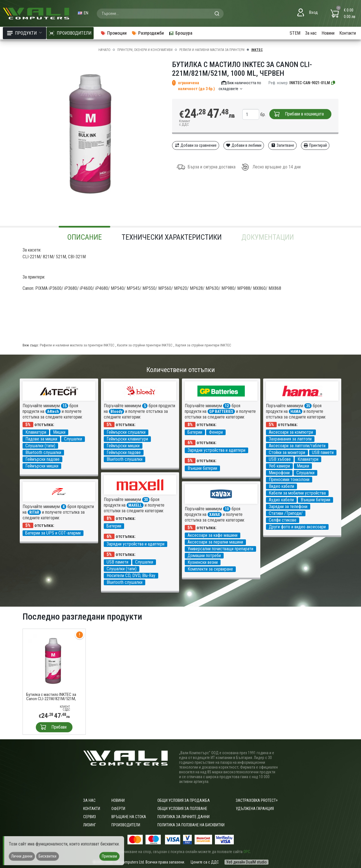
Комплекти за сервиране (210, 569)
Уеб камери (279, 466)
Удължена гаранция (255, 809)
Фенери (216, 432)
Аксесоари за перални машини (215, 542)
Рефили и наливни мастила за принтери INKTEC (77, 345)
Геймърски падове (42, 459)
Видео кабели (281, 486)
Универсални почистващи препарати (220, 549)
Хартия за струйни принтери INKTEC (203, 345)
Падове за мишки (41, 439)
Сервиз (90, 817)
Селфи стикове (283, 520)
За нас (311, 33)
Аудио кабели (281, 500)
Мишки (59, 432)
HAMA (296, 411)
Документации (268, 237)
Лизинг (90, 825)
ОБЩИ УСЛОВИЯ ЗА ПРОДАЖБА (184, 800)
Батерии (195, 432)
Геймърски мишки (42, 466)
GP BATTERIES (221, 411)
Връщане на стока (129, 817)
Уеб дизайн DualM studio (246, 862)
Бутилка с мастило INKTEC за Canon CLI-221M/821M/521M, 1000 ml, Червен (51, 697)
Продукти (25, 33)
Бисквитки (48, 856)
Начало (104, 50)
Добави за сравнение (196, 145)
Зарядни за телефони (288, 507)
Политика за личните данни (183, 817)
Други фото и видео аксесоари (297, 527)
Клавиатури (36, 432)
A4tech (53, 411)
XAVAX (215, 515)
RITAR (34, 512)
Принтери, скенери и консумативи (145, 50)
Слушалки (73, 439)
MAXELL (135, 505)
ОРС (247, 852)
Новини (328, 33)
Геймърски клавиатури (127, 439)
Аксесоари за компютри (291, 432)
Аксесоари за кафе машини (213, 535)
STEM (295, 33)
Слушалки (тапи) (40, 446)
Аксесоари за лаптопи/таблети (297, 446)
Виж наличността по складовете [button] (240, 86)
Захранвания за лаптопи (290, 439)
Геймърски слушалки (126, 432)
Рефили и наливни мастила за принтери (212, 50)
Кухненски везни (203, 562)
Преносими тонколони (289, 479)
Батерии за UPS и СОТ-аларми (53, 533)
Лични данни (22, 856)
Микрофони (279, 473)
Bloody (116, 411)
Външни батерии (202, 468)
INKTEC (257, 50)
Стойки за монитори (287, 452)
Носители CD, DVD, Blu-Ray (131, 576)
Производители (126, 825)
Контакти (348, 33)
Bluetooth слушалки (43, 452)
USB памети (323, 452)
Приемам (109, 856)
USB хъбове (280, 459)
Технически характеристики (172, 237)
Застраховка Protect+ (257, 800)
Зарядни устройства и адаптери (216, 450)
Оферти (118, 809)
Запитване (282, 145)
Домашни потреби (204, 556)
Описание (84, 237)
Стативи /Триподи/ (286, 513)
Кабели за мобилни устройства (297, 493)
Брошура (180, 33)
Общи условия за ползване (182, 809)
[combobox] (160, 14)
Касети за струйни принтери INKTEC (145, 345)
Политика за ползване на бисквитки (191, 825)
